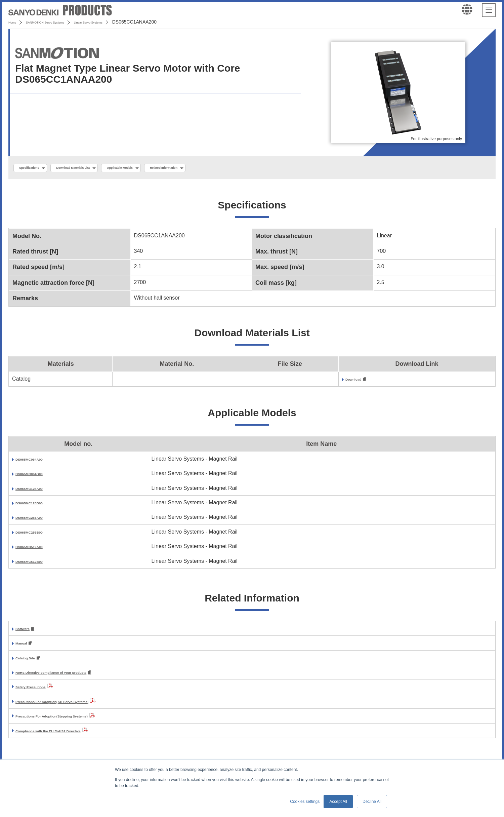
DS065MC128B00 (37, 505)
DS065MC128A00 (37, 490)
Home (15, 22)
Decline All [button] (372, 802)
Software (27, 632)
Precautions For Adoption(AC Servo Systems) (74, 707)
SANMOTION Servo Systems (61, 22)
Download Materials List (98, 168)
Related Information (227, 168)
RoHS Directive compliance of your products (73, 677)
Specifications (36, 168)
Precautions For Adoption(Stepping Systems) (73, 721)
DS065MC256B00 (37, 534)
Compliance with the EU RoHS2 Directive (68, 736)
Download (358, 381)
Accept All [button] (338, 802)
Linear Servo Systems (125, 22)
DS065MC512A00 (37, 549)
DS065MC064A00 (37, 461)
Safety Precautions (40, 692)
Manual (25, 647)
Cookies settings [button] (305, 802)
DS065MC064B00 (37, 476)
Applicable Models (165, 168)
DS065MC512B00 (37, 563)
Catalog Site (31, 662)
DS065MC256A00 (37, 520)
